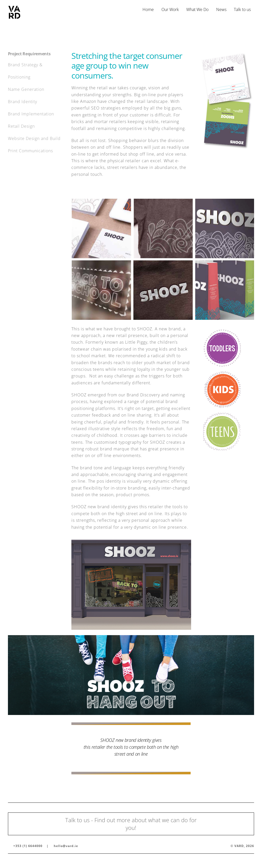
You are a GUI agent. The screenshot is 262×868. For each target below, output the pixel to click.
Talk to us (242, 9)
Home (148, 9)
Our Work (170, 9)
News (221, 9)
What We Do (197, 9)
